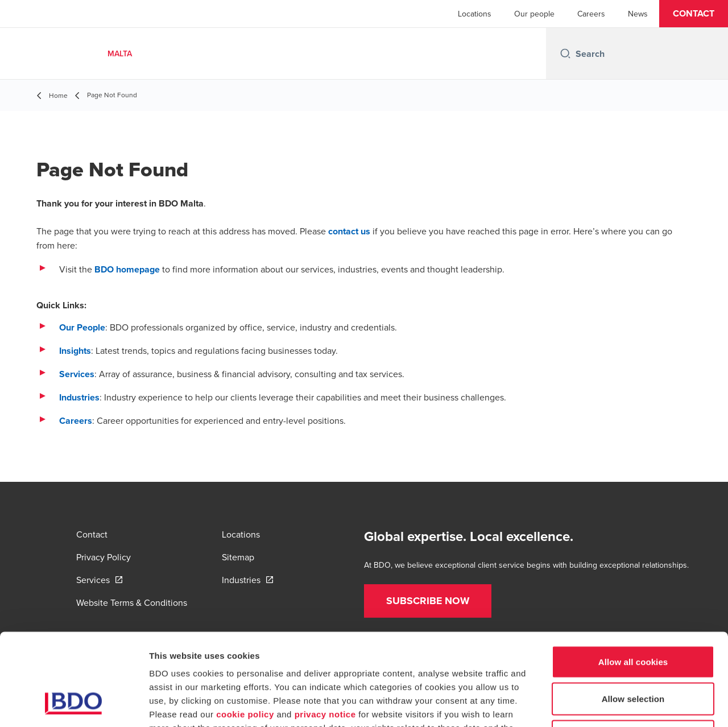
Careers (591, 14)
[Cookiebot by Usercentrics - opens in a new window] (74, 705)
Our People (82, 327)
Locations (475, 14)
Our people (534, 14)
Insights (75, 351)
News (638, 14)
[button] (694, 14)
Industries (79, 397)
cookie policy (245, 630)
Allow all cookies (633, 578)
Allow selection (633, 615)
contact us (349, 231)
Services (77, 374)
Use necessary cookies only (633, 652)
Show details (597, 705)
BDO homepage (127, 269)
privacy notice (325, 630)
